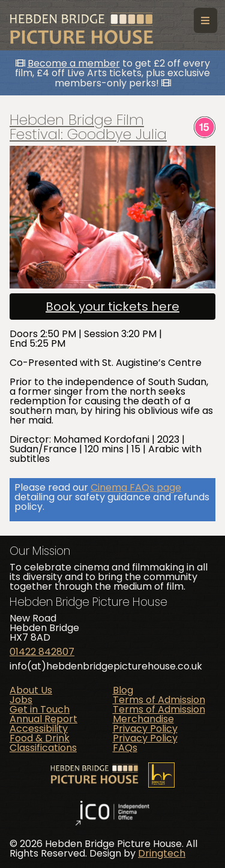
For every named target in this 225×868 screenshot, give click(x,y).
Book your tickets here (112, 307)
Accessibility (39, 729)
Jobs (21, 700)
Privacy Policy (145, 729)
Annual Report (43, 719)
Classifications (43, 748)
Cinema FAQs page (136, 487)
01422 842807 (42, 652)
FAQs (125, 748)
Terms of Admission (159, 700)
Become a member (74, 63)
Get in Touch (40, 709)
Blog (123, 690)
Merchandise (143, 719)
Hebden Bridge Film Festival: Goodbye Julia (88, 127)
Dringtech (162, 853)
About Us (31, 690)
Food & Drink (40, 738)
